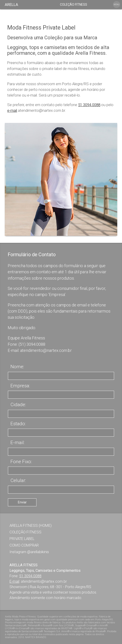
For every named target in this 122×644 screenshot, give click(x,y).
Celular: (18, 480)
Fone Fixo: (21, 462)
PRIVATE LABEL (22, 539)
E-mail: (17, 443)
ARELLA (11, 5)
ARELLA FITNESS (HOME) (31, 525)
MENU (116, 5)
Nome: (17, 367)
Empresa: (20, 386)
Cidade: (18, 405)
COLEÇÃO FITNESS (74, 5)
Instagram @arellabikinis (29, 552)
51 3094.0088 (89, 105)
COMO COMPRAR (24, 545)
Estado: (18, 424)
